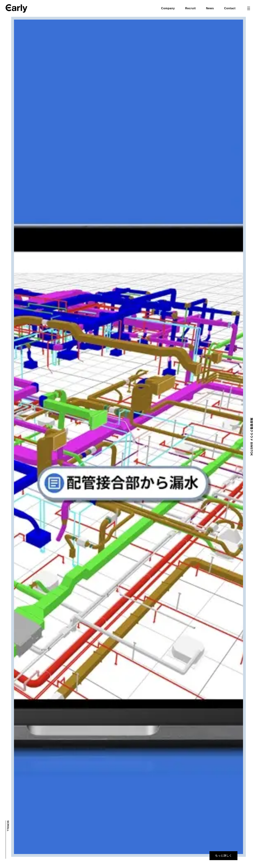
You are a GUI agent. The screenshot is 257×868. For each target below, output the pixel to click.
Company (168, 8)
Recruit (191, 8)
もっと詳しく (223, 856)
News (210, 8)
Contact (230, 8)
